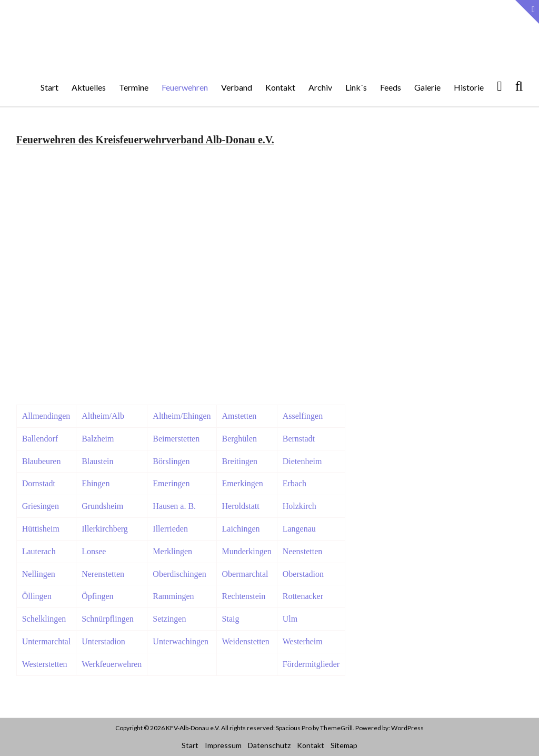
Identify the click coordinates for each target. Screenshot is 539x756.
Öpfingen (97, 596)
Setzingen (169, 619)
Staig (231, 619)
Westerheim (303, 641)
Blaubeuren (42, 461)
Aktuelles (89, 87)
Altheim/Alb (103, 416)
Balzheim (98, 439)
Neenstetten (303, 551)
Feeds (391, 87)
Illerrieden (170, 529)
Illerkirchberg (105, 529)
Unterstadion (103, 641)
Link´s (356, 87)
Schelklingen (44, 619)
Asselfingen (303, 416)
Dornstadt (39, 483)
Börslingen (171, 461)
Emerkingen (243, 483)
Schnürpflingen (108, 619)
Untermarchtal (46, 641)
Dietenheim (302, 461)
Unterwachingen (181, 641)
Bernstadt (299, 439)
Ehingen (96, 483)
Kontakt (280, 87)
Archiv (320, 87)
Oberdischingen (179, 574)
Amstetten (239, 416)
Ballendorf (40, 439)
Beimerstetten (176, 439)
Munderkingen (247, 551)
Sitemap (344, 745)
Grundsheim (102, 506)
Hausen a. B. (174, 506)
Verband (237, 87)
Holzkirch (300, 506)
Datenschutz (269, 745)
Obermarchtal (245, 574)
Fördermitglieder (311, 664)
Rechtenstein (244, 596)
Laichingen (241, 529)
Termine (134, 87)
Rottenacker (303, 596)
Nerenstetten (103, 574)
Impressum (223, 745)
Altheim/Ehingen (182, 416)
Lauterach (39, 551)
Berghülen (239, 439)
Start (49, 87)
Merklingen (172, 551)
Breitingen (240, 461)
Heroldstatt (241, 506)
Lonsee (94, 551)
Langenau (299, 529)
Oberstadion (303, 574)
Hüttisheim (41, 529)
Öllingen (37, 596)
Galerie (427, 87)
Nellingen (39, 574)
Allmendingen (46, 416)
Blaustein (97, 461)
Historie (469, 87)
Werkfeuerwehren (112, 664)
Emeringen (171, 483)
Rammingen (173, 596)
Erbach (295, 483)
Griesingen (41, 506)
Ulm (290, 619)
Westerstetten (45, 664)
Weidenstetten (246, 641)
